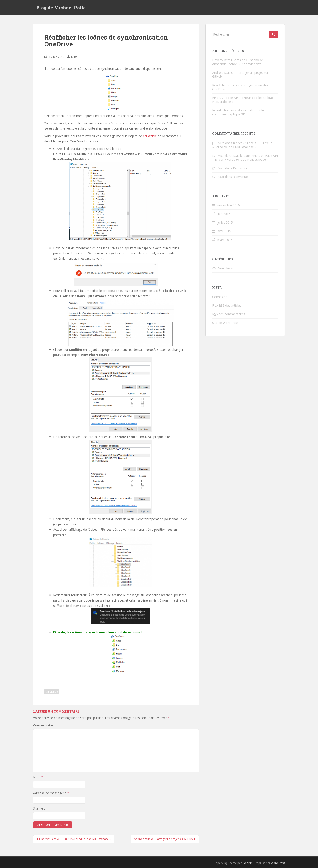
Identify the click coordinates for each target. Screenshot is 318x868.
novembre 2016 (229, 206)
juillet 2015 (225, 223)
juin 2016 (224, 214)
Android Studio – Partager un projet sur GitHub (240, 75)
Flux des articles (227, 306)
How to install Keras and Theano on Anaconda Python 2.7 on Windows (238, 62)
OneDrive (52, 692)
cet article (150, 136)
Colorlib (248, 863)
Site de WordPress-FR (228, 323)
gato (221, 177)
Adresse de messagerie (51, 793)
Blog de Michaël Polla (61, 8)
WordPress (278, 863)
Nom (38, 778)
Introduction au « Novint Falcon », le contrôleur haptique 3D (238, 113)
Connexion (220, 297)
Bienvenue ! (241, 169)
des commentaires (229, 315)
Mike (74, 57)
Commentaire (43, 726)
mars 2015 (225, 240)
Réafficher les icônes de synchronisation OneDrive (241, 88)
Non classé (226, 269)
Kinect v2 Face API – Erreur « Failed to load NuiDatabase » (243, 100)
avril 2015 (224, 231)
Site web (39, 809)
